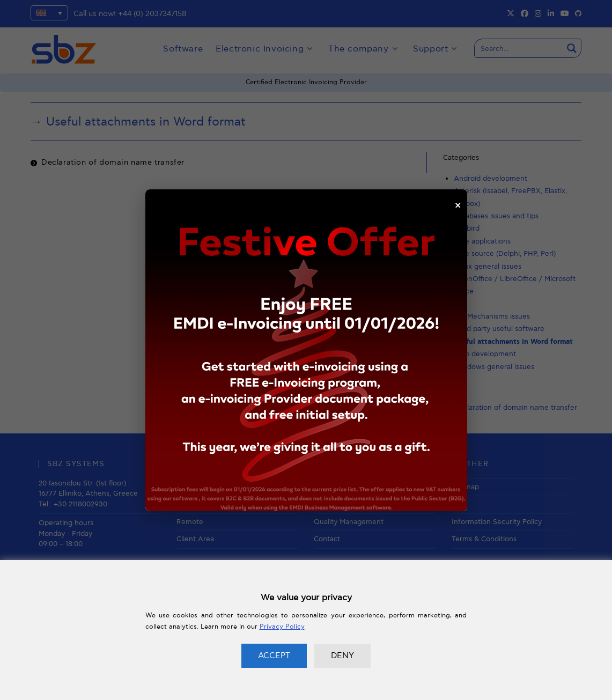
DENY (342, 655)
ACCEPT (274, 655)
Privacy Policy (282, 627)
